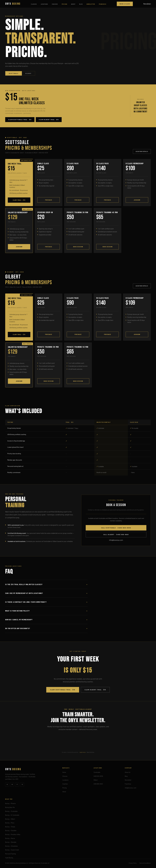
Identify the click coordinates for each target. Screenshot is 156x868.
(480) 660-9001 (98, 784)
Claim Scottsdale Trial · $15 (20, 120)
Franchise (103, 4)
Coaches (55, 4)
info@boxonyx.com (116, 540)
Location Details (142, 151)
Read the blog (90, 752)
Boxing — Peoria (10, 838)
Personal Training (11, 854)
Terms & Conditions (145, 863)
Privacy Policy (133, 863)
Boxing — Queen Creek (12, 850)
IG (7, 784)
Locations (44, 4)
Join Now (137, 200)
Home (64, 772)
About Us (128, 772)
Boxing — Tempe (10, 827)
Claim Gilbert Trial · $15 (49, 120)
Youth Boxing (9, 858)
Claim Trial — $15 (19, 200)
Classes (34, 4)
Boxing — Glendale (11, 842)
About (73, 4)
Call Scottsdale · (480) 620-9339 (116, 528)
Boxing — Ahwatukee (11, 846)
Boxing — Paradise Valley (13, 834)
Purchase (49, 200)
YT (17, 784)
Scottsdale (14, 73)
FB (12, 784)
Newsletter (91, 4)
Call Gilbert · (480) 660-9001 (116, 535)
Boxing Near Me (10, 807)
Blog (81, 4)
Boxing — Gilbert (10, 819)
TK (22, 784)
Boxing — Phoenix (10, 803)
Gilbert (28, 73)
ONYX (13, 4)
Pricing (65, 4)
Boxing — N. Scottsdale (12, 815)
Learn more (83, 752)
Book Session (78, 247)
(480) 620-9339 (98, 776)
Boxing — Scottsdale (11, 811)
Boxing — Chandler (11, 831)
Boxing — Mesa (10, 823)
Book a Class (125, 4)
